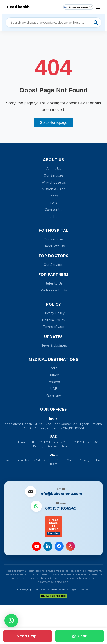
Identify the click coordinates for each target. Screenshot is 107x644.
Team (54, 196)
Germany (54, 396)
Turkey (54, 375)
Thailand (54, 382)
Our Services (53, 175)
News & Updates (54, 345)
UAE (54, 389)
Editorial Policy (53, 320)
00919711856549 (61, 508)
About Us (54, 169)
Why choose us (53, 182)
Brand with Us (54, 246)
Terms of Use (53, 327)
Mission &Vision (54, 189)
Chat (79, 636)
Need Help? (28, 636)
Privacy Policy (54, 313)
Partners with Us (53, 290)
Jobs (53, 217)
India (53, 368)
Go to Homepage (53, 123)
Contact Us (53, 210)
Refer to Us (53, 283)
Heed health (18, 7)
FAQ (54, 203)
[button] (11, 621)
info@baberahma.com (61, 494)
